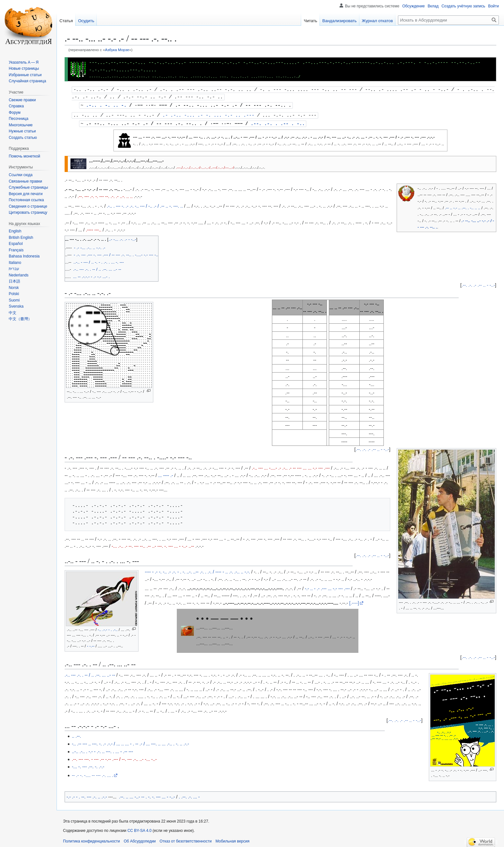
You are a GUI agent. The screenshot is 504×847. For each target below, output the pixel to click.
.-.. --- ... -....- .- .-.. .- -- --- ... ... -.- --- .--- (291, 466)
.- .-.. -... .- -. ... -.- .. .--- (209, 113)
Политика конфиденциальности (91, 839)
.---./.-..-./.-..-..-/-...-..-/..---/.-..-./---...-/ (205, 165)
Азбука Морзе (117, 50)
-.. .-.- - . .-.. (108, 627)
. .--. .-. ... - (189, 795)
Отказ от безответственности (186, 839)
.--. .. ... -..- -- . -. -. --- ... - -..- (147, 795)
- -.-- (90, 644)
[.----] (354, 601)
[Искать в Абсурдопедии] (448, 20)
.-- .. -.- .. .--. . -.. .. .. (463, 206)
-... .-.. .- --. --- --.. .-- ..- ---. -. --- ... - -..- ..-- (153, 544)
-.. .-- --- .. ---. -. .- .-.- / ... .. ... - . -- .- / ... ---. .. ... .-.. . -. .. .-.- (130, 742)
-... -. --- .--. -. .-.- (88, 764)
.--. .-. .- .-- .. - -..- (478, 283)
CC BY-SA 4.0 (139, 828)
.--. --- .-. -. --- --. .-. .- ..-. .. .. (105, 194)
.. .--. (76, 734)
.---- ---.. (94, 228)
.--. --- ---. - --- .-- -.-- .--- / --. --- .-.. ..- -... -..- (114, 757)
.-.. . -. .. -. (106, 104)
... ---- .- (166, 473)
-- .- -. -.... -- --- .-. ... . (92, 773)
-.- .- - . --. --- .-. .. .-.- (87, 795)
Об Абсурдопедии (140, 839)
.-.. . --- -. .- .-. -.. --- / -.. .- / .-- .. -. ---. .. (145, 204)
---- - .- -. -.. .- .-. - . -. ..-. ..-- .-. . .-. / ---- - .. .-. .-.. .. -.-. (198, 570)
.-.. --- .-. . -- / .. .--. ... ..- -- (90, 673)
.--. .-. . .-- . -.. (278, 121)
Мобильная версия (232, 839)
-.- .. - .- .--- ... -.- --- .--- (327, 586)
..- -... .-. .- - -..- (122, 237)
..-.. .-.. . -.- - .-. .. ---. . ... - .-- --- (102, 749)
